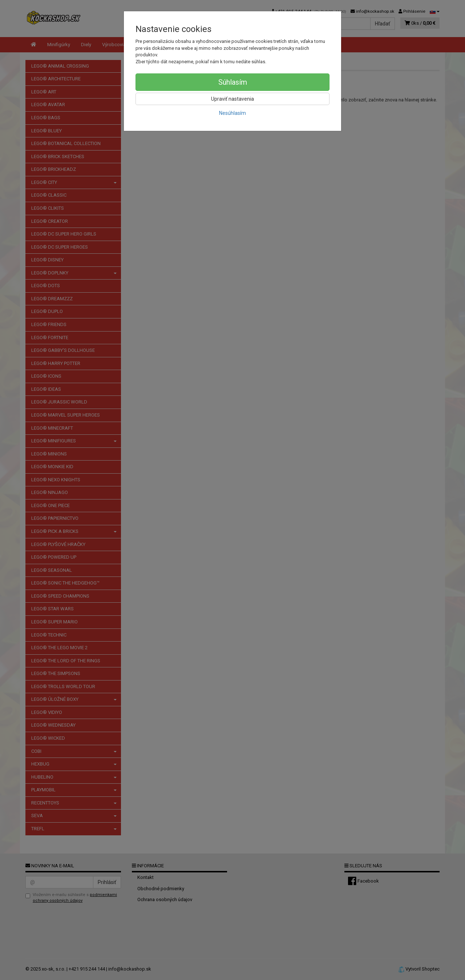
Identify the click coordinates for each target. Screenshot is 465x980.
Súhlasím (233, 82)
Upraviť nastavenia (232, 99)
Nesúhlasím (232, 113)
